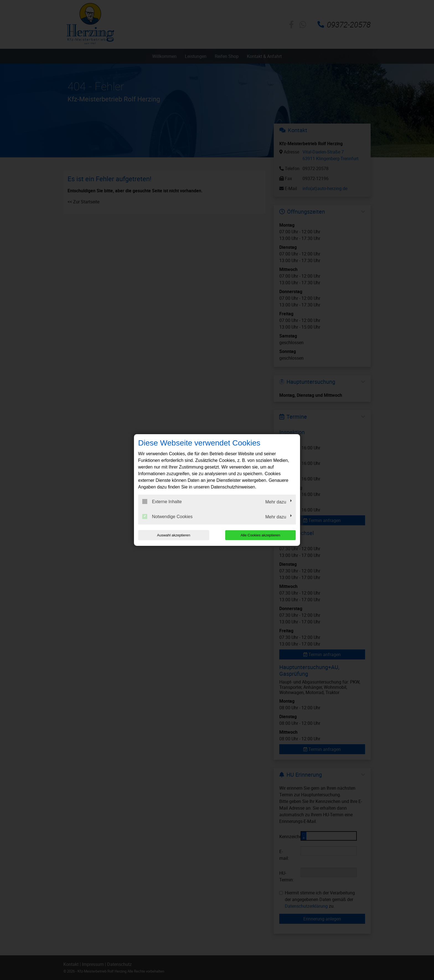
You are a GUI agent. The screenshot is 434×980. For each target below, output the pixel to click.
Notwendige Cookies (167, 516)
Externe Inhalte (162, 501)
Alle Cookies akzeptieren (260, 535)
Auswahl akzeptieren (174, 535)
